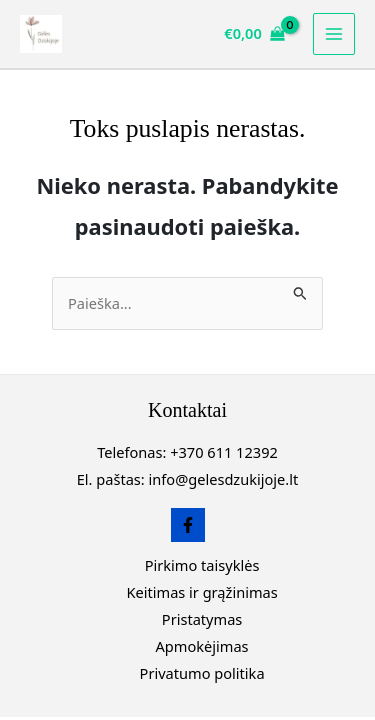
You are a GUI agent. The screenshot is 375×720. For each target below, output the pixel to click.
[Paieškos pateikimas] (300, 290)
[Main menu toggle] (334, 34)
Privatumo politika (202, 673)
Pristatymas (202, 619)
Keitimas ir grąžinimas (201, 592)
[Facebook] (188, 525)
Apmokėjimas (202, 646)
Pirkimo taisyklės (202, 565)
